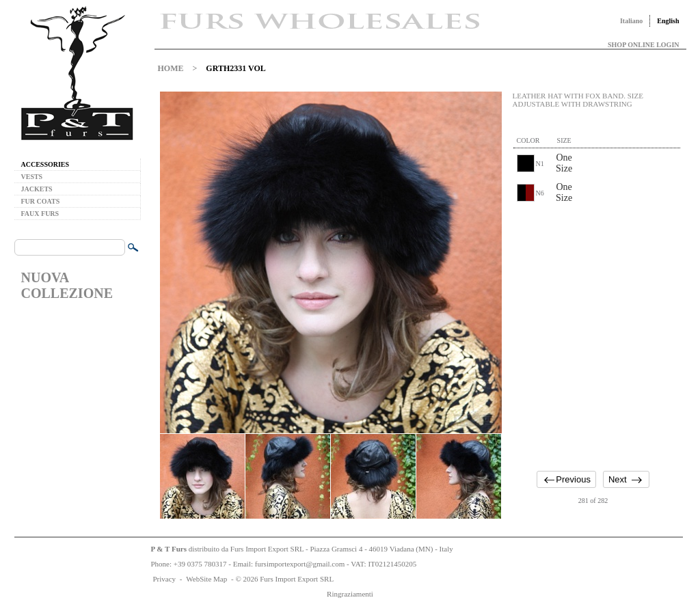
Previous (573, 479)
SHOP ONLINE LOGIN (643, 45)
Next (618, 479)
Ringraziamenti (350, 594)
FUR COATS (41, 201)
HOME (171, 68)
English (668, 21)
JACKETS (37, 189)
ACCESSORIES (45, 164)
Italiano (631, 21)
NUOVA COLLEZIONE (67, 285)
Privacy (165, 579)
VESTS (32, 177)
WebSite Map (206, 579)
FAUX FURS (40, 214)
